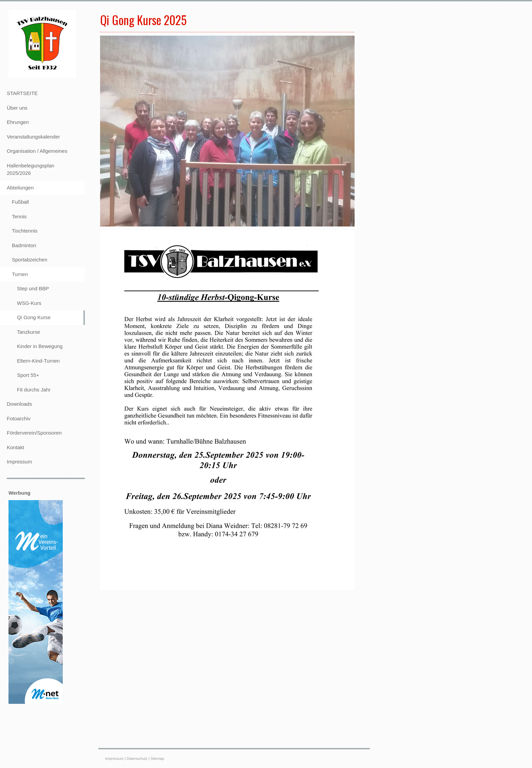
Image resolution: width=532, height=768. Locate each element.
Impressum (114, 758)
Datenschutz (137, 758)
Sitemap (157, 758)
